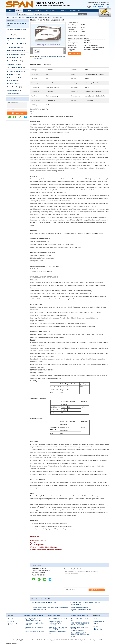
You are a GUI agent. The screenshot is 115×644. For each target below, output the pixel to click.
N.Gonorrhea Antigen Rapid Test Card (45, 603)
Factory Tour (39, 11)
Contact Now (17, 113)
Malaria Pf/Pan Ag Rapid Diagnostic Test (53, 56)
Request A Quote (99, 5)
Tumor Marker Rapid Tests (15, 51)
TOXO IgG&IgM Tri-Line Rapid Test (34, 628)
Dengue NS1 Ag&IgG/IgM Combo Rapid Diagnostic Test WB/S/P (80, 635)
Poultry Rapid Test (13, 90)
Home (11, 11)
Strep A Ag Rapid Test (40, 610)
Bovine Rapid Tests (13, 58)
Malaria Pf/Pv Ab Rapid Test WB (79, 620)
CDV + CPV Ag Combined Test (58, 619)
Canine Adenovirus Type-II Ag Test (57, 632)
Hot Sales (10, 35)
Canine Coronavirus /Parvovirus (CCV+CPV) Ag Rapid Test (58, 628)
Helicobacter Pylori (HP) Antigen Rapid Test (34, 624)
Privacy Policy (17, 640)
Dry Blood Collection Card (15, 71)
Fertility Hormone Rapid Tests (16, 29)
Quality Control (51, 11)
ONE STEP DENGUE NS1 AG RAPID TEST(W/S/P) (80, 624)
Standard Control (13, 84)
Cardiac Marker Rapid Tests (16, 44)
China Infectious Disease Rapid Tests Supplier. (36, 640)
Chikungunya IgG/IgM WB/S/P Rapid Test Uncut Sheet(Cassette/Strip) (80, 629)
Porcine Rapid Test (13, 87)
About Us (28, 11)
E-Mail (96, 624)
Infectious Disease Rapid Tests (28, 18)
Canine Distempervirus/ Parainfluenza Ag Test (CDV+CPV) (56, 623)
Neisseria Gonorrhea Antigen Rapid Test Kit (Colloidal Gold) (51, 607)
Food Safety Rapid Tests (15, 68)
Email (107, 5)
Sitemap (96, 626)
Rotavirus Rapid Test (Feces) (80, 607)
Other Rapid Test (12, 94)
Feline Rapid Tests (13, 64)
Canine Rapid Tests (13, 61)
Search (84, 14)
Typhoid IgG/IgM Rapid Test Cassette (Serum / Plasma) (33, 620)
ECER (100, 640)
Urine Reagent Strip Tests (15, 54)
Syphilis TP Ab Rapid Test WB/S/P (81, 610)
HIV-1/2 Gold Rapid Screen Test (34, 631)
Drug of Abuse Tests (14, 47)
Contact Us (62, 11)
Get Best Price (38, 58)
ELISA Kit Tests (12, 75)
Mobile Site (98, 629)
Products (19, 11)
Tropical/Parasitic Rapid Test (16, 38)
